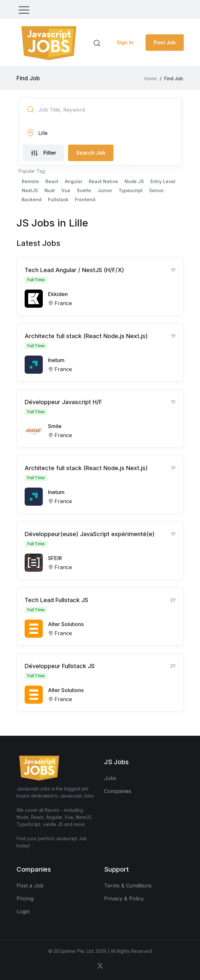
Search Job (91, 153)
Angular (74, 181)
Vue (66, 190)
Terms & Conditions (128, 886)
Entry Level (163, 181)
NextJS (30, 190)
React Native (103, 181)
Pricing (25, 898)
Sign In (125, 42)
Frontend (85, 199)
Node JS (134, 181)
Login (23, 911)
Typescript (131, 190)
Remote (30, 181)
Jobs (110, 778)
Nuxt (50, 190)
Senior (156, 190)
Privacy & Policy (124, 898)
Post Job (165, 42)
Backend (32, 199)
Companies (118, 791)
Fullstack (58, 199)
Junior (105, 190)
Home (151, 78)
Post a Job (30, 886)
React (52, 181)
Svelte (84, 190)
